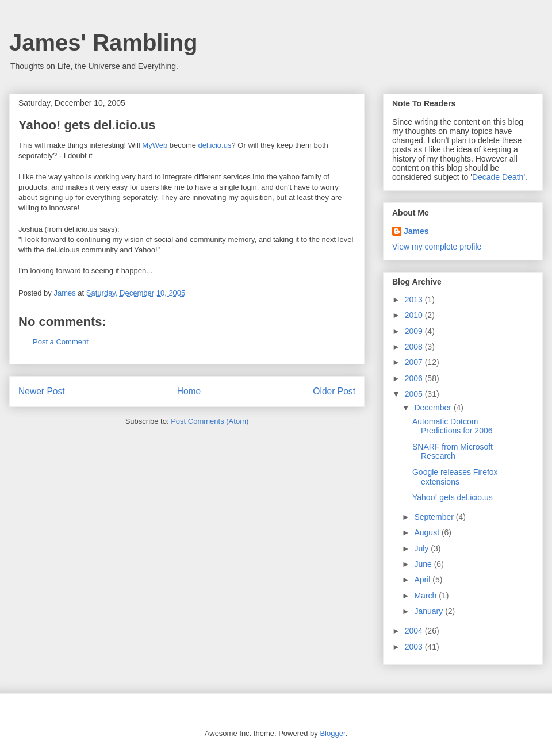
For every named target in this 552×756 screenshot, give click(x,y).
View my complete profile (437, 247)
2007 (415, 362)
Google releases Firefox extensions (455, 477)
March (426, 596)
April (423, 580)
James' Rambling (103, 43)
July (422, 548)
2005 (415, 394)
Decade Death (498, 177)
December (434, 408)
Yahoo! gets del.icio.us (87, 125)
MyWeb (155, 145)
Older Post (334, 391)
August (428, 532)
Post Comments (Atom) (210, 421)
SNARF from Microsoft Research (453, 452)
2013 (415, 300)
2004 (415, 631)
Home (189, 391)
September (435, 517)
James (416, 231)
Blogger (332, 733)
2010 (415, 315)
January (430, 611)
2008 (415, 347)
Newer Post (42, 391)
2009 (415, 331)
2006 (415, 378)
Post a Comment (61, 342)
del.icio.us (215, 145)
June (424, 564)
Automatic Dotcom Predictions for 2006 (453, 426)
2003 (415, 647)
